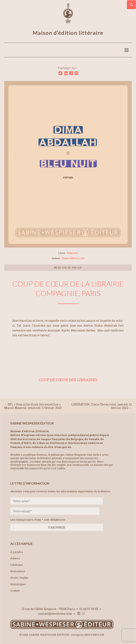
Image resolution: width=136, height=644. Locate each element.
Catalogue (17, 565)
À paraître (17, 552)
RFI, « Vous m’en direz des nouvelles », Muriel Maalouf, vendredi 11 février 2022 (33, 406)
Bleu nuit (72, 253)
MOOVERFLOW (94, 635)
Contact (15, 591)
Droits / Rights (19, 578)
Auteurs (15, 558)
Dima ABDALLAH (73, 258)
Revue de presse (68, 268)
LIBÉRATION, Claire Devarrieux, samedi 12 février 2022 (102, 406)
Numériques (18, 584)
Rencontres (18, 571)
